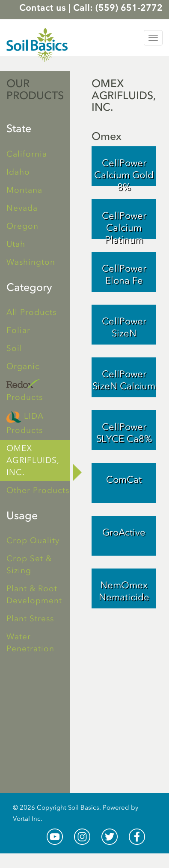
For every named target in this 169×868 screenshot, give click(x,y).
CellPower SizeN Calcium (124, 380)
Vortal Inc (27, 819)
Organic (23, 366)
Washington (31, 262)
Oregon (22, 226)
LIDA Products (25, 422)
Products (25, 391)
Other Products (38, 490)
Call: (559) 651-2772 (118, 8)
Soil (14, 348)
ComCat (124, 479)
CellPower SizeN (124, 327)
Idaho (18, 172)
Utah (16, 244)
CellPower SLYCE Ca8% (124, 433)
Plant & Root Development (34, 594)
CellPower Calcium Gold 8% (124, 172)
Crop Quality (33, 540)
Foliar (18, 330)
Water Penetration (30, 643)
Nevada (22, 208)
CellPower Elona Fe (124, 274)
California (27, 154)
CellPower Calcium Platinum (124, 224)
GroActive (124, 532)
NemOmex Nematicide (124, 591)
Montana (24, 190)
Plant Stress (30, 618)
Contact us (43, 8)
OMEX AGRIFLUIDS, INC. (33, 460)
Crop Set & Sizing (29, 564)
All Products (31, 312)
